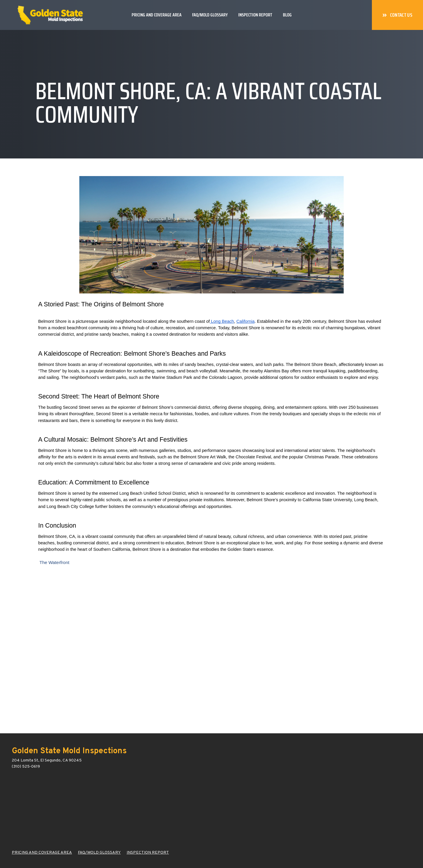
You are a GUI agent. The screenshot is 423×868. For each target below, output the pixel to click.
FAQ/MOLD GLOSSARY (99, 853)
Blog (287, 15)
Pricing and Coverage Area (157, 15)
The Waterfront (54, 562)
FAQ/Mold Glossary (210, 15)
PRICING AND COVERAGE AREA (42, 853)
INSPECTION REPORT (148, 853)
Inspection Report (255, 15)
